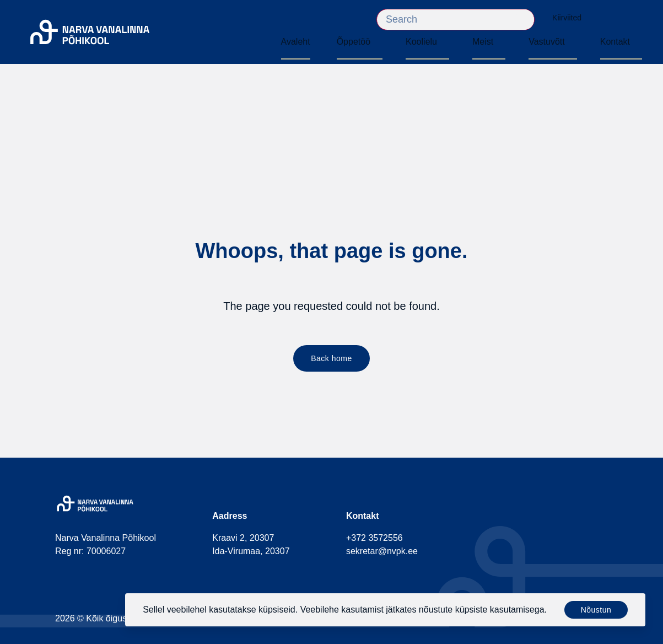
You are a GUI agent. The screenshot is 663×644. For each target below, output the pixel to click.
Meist (483, 42)
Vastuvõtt (547, 42)
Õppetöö (354, 42)
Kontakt (615, 42)
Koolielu (421, 42)
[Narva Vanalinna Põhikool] (90, 32)
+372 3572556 (374, 538)
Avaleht (296, 42)
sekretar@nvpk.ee (382, 551)
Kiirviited (572, 18)
